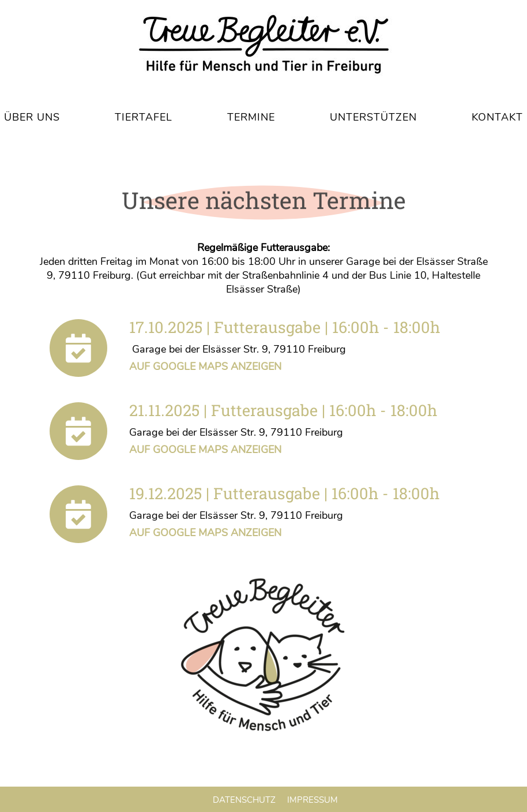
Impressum (313, 800)
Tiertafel (144, 117)
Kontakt (497, 117)
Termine (251, 117)
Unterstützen (373, 117)
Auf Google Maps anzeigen (205, 366)
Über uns (32, 117)
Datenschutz (244, 800)
